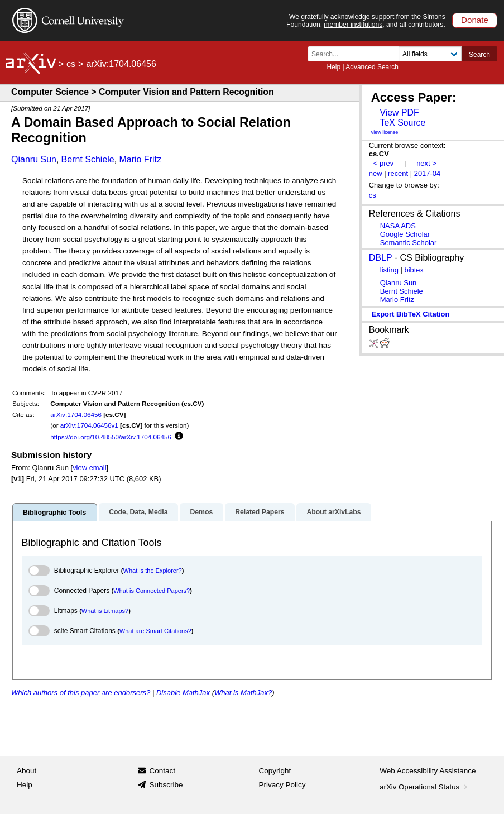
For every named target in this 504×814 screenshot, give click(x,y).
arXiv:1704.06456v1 (89, 425)
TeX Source (402, 123)
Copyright (275, 771)
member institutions (353, 25)
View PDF (399, 112)
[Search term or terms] (357, 54)
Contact (162, 771)
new (376, 173)
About (27, 771)
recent (398, 173)
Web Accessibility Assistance (428, 771)
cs (71, 64)
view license (385, 132)
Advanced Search (372, 67)
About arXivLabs (333, 512)
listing (389, 270)
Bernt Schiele (88, 159)
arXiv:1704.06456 (76, 415)
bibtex (414, 270)
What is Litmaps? (105, 611)
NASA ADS (398, 226)
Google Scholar (405, 234)
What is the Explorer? (153, 571)
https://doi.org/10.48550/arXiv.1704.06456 (111, 437)
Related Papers (260, 512)
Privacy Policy (282, 785)
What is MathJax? (243, 693)
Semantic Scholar (409, 243)
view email (89, 468)
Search (479, 55)
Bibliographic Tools (54, 513)
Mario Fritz (140, 159)
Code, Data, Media (138, 512)
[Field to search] (430, 54)
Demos (201, 512)
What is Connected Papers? (152, 591)
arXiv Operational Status (424, 787)
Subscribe (166, 785)
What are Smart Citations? (155, 631)
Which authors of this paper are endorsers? (81, 693)
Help (333, 67)
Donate (475, 20)
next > (426, 163)
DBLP (381, 258)
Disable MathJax (183, 693)
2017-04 (428, 173)
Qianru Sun (34, 159)
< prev (383, 163)
